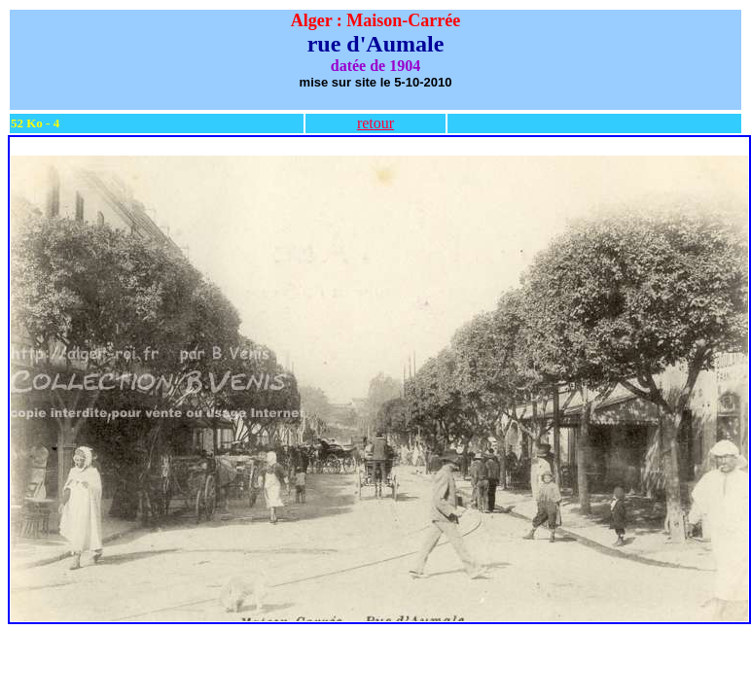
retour (375, 123)
